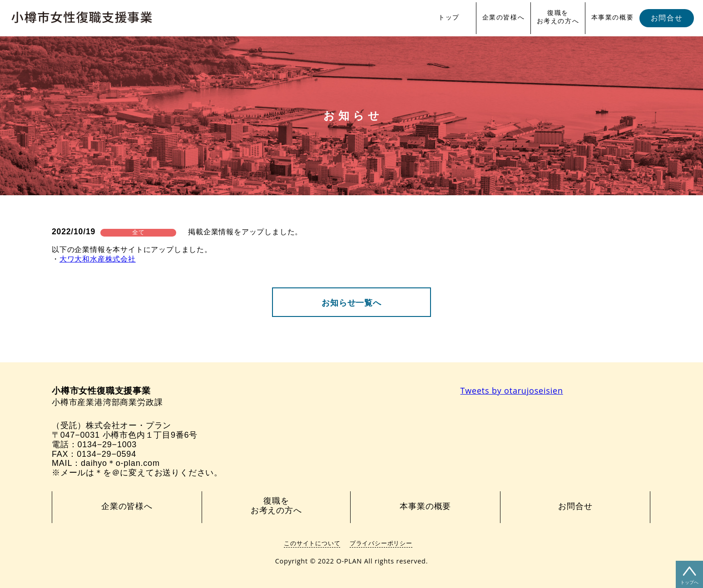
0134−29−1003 (107, 445)
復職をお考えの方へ (558, 17)
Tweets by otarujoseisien (512, 390)
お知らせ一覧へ (351, 303)
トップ (449, 17)
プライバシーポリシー (381, 543)
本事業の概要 (613, 17)
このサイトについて (312, 543)
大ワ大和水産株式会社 (98, 259)
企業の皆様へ (504, 17)
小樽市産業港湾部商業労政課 (107, 397)
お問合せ (667, 18)
